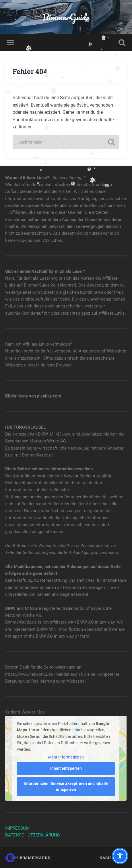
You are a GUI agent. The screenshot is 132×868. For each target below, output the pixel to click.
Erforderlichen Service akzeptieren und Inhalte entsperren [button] (66, 786)
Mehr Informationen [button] (66, 757)
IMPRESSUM (17, 828)
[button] (10, 858)
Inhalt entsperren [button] (66, 768)
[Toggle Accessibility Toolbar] (120, 856)
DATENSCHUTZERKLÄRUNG (33, 835)
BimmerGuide (66, 17)
